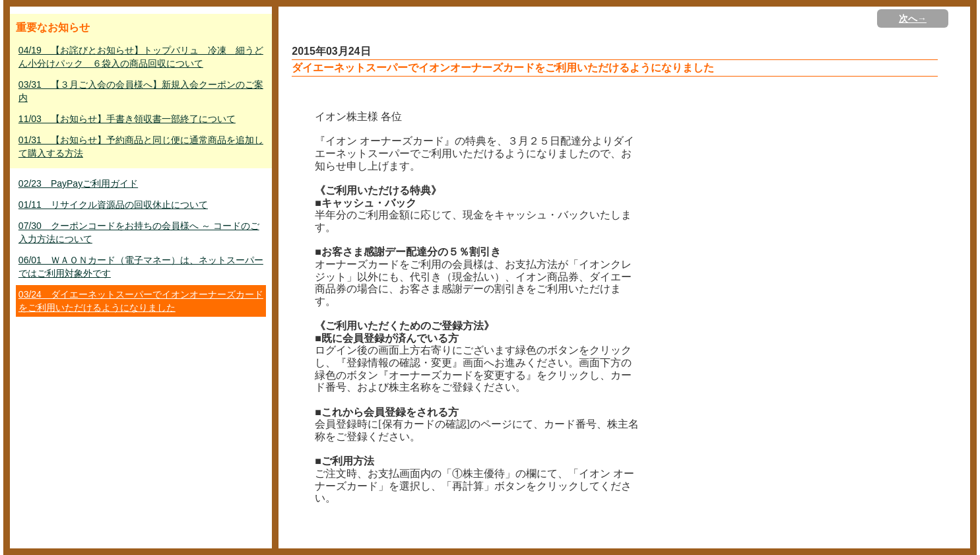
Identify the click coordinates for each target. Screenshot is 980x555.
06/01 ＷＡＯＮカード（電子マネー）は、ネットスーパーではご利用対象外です (141, 267)
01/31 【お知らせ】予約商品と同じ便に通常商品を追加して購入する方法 (141, 147)
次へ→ (913, 18)
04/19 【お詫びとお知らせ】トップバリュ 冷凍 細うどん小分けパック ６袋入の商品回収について (141, 57)
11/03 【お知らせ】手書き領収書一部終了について (127, 119)
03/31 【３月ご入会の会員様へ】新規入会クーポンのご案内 (141, 91)
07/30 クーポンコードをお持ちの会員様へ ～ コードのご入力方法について (139, 232)
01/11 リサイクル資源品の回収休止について (113, 205)
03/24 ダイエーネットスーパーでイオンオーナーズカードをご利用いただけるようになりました (141, 301)
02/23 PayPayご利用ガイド (78, 183)
